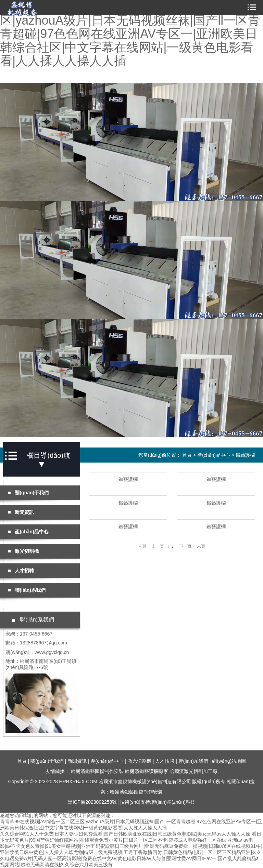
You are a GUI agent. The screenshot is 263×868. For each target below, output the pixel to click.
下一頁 (185, 546)
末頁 (201, 546)
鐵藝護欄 (245, 455)
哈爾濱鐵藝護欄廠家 (147, 771)
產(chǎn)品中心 (214, 455)
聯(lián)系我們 (193, 761)
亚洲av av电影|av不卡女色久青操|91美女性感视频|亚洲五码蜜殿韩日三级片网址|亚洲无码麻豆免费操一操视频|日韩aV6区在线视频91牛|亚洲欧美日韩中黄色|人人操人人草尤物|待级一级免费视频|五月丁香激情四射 (131, 846)
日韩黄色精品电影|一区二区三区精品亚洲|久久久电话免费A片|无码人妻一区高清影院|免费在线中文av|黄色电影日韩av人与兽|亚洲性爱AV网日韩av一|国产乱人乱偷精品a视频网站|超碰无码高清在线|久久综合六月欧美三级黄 (131, 858)
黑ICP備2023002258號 (92, 802)
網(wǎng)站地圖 (229, 761)
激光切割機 (139, 761)
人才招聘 (165, 761)
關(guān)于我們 (47, 761)
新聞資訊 (77, 761)
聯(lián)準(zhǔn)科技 (173, 802)
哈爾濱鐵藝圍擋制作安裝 (97, 771)
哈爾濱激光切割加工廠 (193, 771)
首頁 (187, 455)
